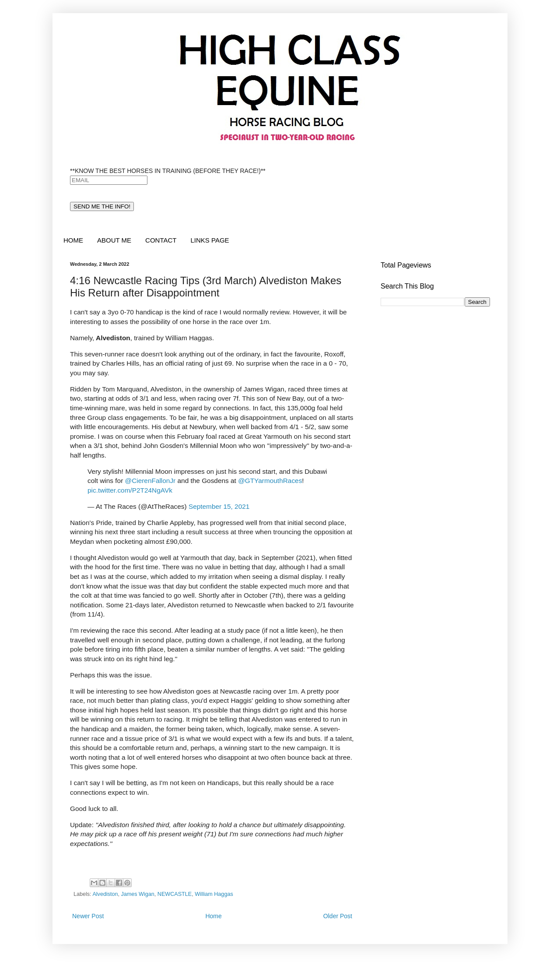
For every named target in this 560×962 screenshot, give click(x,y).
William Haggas (214, 894)
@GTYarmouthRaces (270, 481)
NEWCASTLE (175, 894)
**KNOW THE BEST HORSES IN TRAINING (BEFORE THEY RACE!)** (168, 171)
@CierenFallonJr (150, 481)
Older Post (338, 916)
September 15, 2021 (219, 506)
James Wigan (138, 894)
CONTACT (161, 240)
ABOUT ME (114, 240)
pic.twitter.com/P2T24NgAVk (130, 490)
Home (213, 916)
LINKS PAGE (210, 240)
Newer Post (88, 916)
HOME (73, 240)
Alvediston (105, 894)
